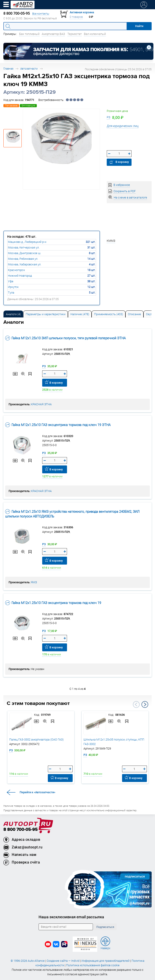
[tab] (13, 314)
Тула (11, 293)
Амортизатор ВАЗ (53, 34)
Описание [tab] (134, 314)
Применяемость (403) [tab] (109, 314)
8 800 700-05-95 (21, 830)
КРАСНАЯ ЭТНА (41, 404)
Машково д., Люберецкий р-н (27, 242)
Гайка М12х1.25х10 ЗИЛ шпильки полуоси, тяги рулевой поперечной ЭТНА (65, 338)
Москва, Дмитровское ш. (24, 253)
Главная (8, 69)
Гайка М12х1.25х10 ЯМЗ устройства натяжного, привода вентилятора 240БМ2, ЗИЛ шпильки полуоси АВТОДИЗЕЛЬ (72, 514)
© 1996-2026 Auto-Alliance (28, 961)
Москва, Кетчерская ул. (24, 247)
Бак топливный (29, 34)
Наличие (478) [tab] (80, 314)
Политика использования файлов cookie (93, 965)
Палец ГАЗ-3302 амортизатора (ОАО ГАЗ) (36, 740)
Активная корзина (82, 12)
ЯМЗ (34, 582)
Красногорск (16, 270)
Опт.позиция (28, 106)
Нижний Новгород (20, 276)
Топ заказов (11, 106)
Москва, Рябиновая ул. (23, 259)
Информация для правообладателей (105, 961)
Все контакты (41, 14)
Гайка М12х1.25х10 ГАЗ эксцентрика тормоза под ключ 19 (53, 603)
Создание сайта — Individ (63, 961)
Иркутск (13, 287)
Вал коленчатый (95, 34)
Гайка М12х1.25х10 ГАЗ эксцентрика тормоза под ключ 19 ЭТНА (58, 425)
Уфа (11, 281)
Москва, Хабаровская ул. (25, 264)
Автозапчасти (29, 69)
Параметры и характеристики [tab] (46, 314)
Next (145, 704)
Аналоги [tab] (13, 314)
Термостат (75, 34)
